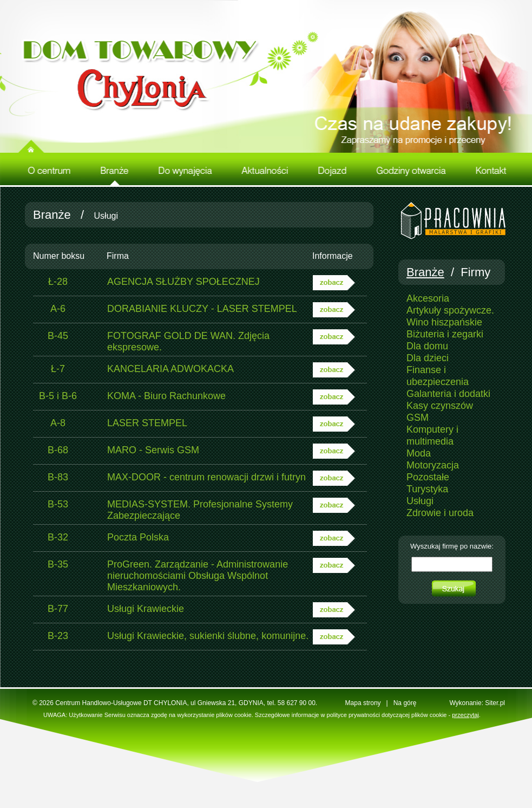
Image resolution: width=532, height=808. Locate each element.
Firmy (475, 272)
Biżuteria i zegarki (445, 334)
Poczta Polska (138, 537)
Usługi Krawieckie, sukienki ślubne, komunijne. (208, 636)
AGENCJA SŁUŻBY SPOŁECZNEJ (183, 282)
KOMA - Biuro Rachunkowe (166, 396)
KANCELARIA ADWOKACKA (170, 369)
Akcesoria (428, 298)
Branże (52, 215)
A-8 (58, 423)
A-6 (58, 309)
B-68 (58, 450)
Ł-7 (58, 369)
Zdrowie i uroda (440, 513)
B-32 (58, 537)
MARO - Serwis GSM (153, 450)
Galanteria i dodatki (448, 394)
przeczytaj (465, 715)
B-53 (58, 504)
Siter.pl (495, 703)
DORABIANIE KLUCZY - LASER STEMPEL (202, 309)
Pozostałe (428, 477)
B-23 (58, 636)
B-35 (58, 564)
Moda (419, 453)
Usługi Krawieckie (146, 609)
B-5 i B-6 (58, 396)
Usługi (420, 501)
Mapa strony (363, 703)
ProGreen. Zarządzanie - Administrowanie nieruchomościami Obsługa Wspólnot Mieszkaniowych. (198, 576)
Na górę (405, 703)
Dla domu (427, 346)
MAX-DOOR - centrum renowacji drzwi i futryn (206, 477)
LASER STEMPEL (147, 423)
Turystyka (427, 489)
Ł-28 (58, 282)
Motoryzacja (433, 465)
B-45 (58, 336)
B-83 (58, 477)
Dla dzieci (428, 358)
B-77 (58, 609)
